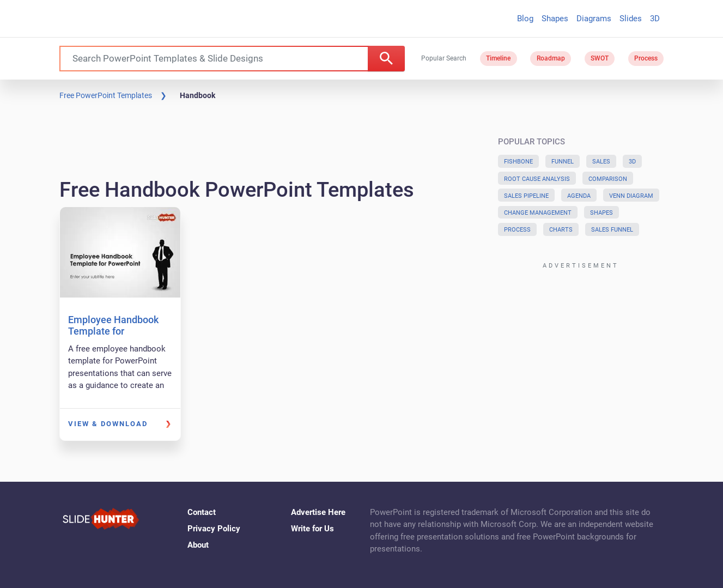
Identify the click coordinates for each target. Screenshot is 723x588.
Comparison (608, 179)
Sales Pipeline (526, 196)
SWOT (600, 58)
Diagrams (594, 19)
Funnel (563, 162)
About (198, 545)
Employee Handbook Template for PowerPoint (113, 331)
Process (646, 58)
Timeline (498, 58)
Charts (561, 230)
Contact (202, 512)
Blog (525, 19)
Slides (631, 19)
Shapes (555, 19)
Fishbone (518, 162)
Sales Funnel (612, 230)
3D (655, 19)
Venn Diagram (631, 196)
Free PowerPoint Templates (106, 95)
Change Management (538, 213)
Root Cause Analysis (537, 179)
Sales (601, 162)
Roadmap (551, 58)
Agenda (579, 196)
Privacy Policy (214, 529)
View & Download (108, 424)
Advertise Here (318, 512)
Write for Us (312, 529)
